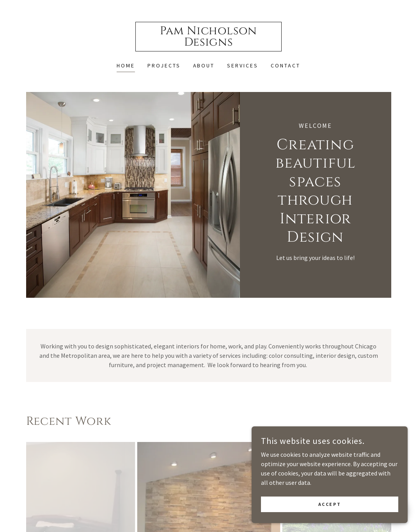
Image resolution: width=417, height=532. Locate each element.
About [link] (204, 65)
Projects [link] (164, 65)
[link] (208, 43)
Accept (330, 520)
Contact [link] (286, 65)
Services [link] (243, 65)
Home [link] (126, 65)
